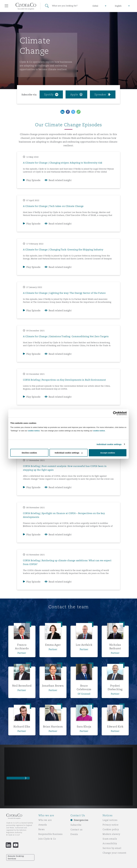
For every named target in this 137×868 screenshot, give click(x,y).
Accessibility (110, 843)
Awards (43, 825)
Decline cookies (29, 453)
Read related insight (60, 180)
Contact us (77, 830)
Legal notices (110, 820)
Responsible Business (51, 834)
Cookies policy (111, 829)
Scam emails (110, 839)
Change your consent (114, 853)
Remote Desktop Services (16, 857)
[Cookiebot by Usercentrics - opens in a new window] (115, 413)
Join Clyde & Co (47, 839)
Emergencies (81, 820)
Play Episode (33, 180)
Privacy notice (111, 825)
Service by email (112, 848)
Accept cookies (108, 453)
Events (74, 834)
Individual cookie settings (109, 444)
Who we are (45, 820)
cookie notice (34, 431)
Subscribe (76, 825)
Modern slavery (111, 834)
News (41, 829)
